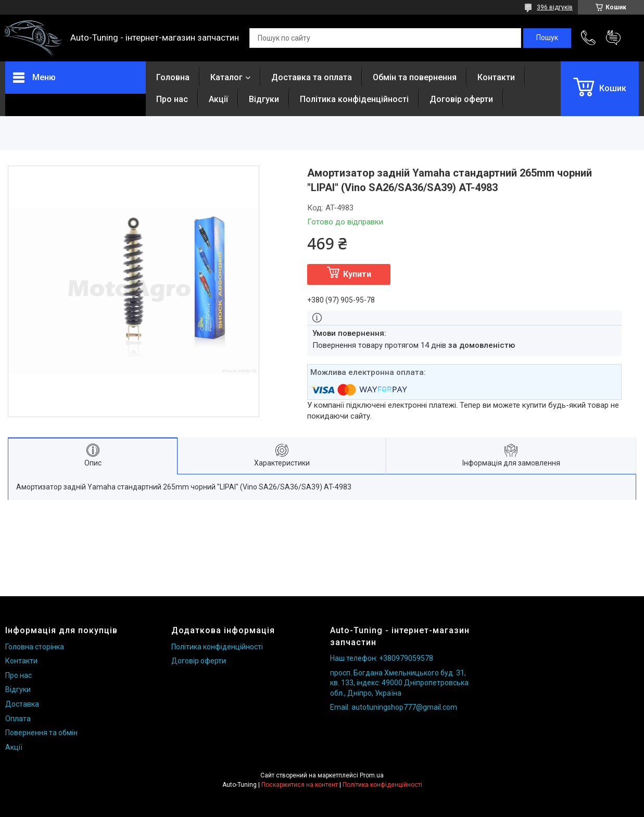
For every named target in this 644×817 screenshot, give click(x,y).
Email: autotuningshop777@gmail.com (394, 707)
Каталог (226, 77)
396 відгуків (555, 7)
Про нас (172, 99)
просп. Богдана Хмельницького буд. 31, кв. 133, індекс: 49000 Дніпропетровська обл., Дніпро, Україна (399, 683)
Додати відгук (613, 38)
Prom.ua (372, 775)
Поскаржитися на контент (300, 785)
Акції (218, 99)
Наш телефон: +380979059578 (382, 658)
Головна (173, 77)
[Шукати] (547, 38)
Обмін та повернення (415, 77)
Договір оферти (461, 99)
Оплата (18, 719)
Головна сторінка (35, 647)
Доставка (22, 704)
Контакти (496, 77)
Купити (357, 274)
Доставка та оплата (312, 77)
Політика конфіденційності (354, 99)
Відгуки (264, 99)
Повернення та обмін (41, 733)
